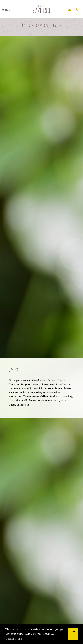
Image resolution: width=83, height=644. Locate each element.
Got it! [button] (73, 634)
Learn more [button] (14, 638)
